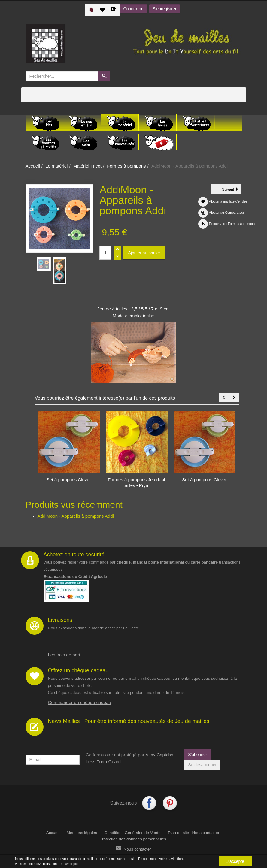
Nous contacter (206, 833)
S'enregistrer (165, 9)
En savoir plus (69, 864)
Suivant (232, 190)
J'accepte (235, 861)
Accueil (33, 166)
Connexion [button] (133, 9)
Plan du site (179, 833)
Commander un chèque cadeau (80, 702)
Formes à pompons (126, 166)
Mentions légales (82, 833)
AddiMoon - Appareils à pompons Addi (76, 516)
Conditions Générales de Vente (133, 833)
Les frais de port (64, 655)
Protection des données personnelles (133, 839)
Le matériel (56, 166)
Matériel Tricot (87, 166)
